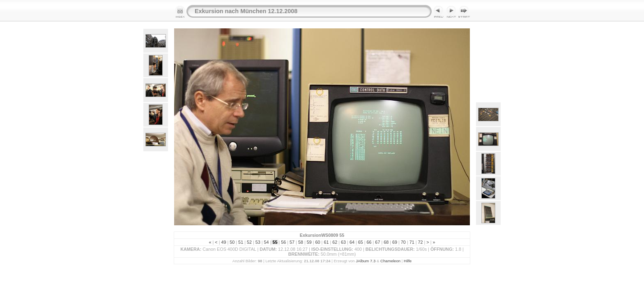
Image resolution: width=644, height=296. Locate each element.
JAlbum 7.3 (366, 261)
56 (283, 242)
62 (335, 242)
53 (258, 242)
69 (395, 242)
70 (403, 242)
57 (292, 242)
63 (343, 242)
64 (352, 242)
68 (386, 242)
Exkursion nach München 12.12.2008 (246, 11)
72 (421, 242)
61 (326, 242)
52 (249, 242)
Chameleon (390, 261)
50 (232, 242)
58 (301, 242)
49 (223, 242)
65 (361, 242)
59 (309, 242)
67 (377, 242)
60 (318, 242)
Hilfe (408, 261)
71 (412, 242)
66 (369, 242)
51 (241, 242)
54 (267, 242)
